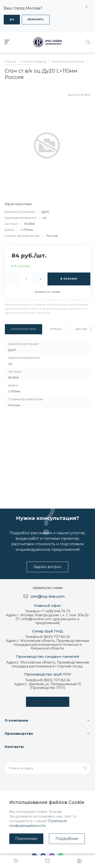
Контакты (14, 747)
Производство (19, 733)
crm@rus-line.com (47, 597)
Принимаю (26, 839)
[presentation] (91, 329)
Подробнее (67, 839)
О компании (16, 720)
